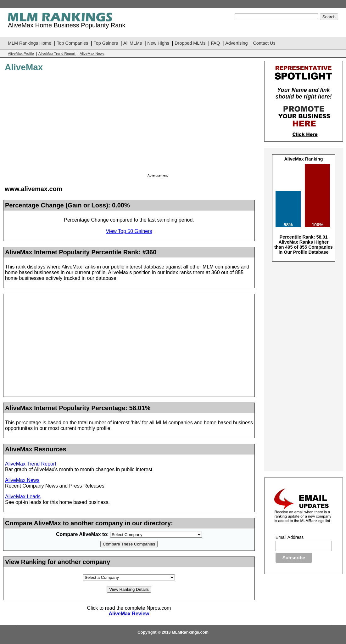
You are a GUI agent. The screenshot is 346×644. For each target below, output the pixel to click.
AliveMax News (92, 54)
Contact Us (264, 43)
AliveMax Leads (23, 497)
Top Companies (72, 43)
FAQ (215, 43)
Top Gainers (106, 43)
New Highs (158, 43)
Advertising (236, 43)
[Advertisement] (200, 125)
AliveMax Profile (21, 54)
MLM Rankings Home (30, 43)
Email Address (290, 537)
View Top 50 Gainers (129, 231)
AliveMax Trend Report (57, 54)
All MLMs (133, 43)
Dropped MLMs (190, 43)
